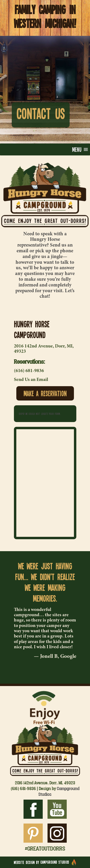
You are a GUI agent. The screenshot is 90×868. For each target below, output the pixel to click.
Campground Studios (59, 791)
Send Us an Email (31, 380)
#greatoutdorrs (45, 848)
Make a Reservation (45, 393)
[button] (77, 149)
